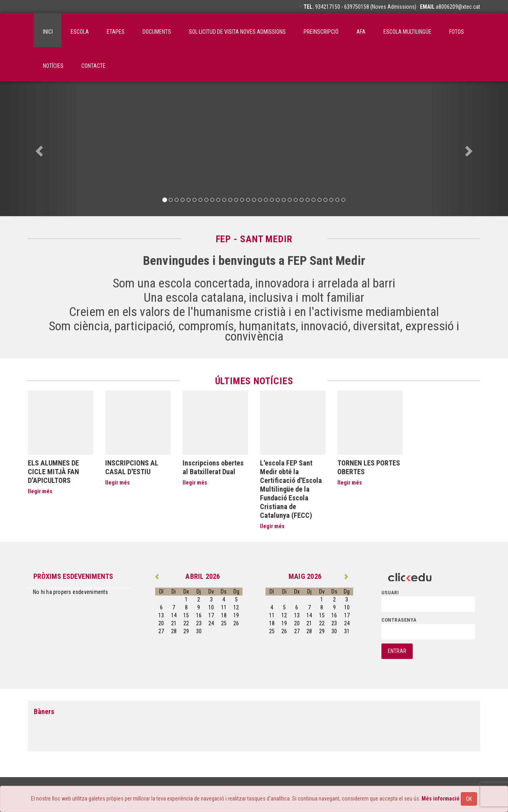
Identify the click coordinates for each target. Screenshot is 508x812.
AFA (361, 32)
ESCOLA (80, 32)
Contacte (93, 66)
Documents (157, 32)
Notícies (53, 66)
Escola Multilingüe (407, 32)
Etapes (116, 32)
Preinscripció (321, 32)
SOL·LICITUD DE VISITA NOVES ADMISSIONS (237, 32)
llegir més (40, 491)
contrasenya (399, 620)
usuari (390, 593)
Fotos (457, 32)
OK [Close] (469, 799)
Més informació (441, 799)
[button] (38, 149)
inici (48, 32)
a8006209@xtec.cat (458, 7)
